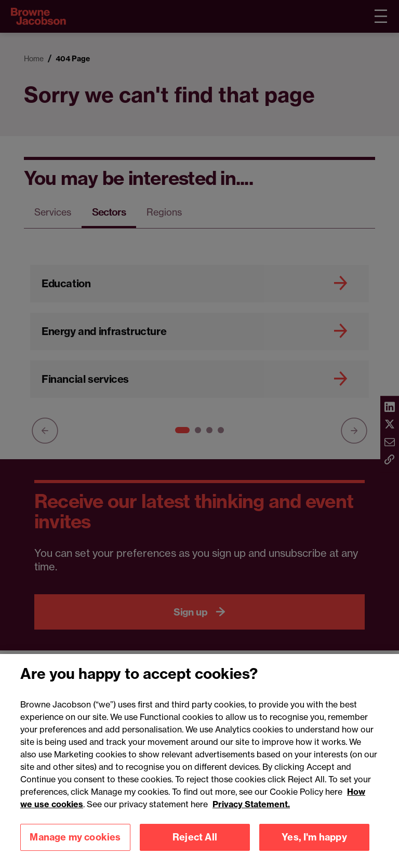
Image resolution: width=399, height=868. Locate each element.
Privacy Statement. (251, 817)
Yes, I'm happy (314, 850)
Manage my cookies (75, 850)
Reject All (195, 850)
